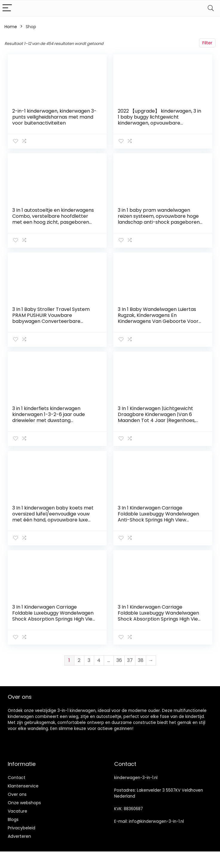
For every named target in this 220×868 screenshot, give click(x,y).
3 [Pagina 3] (89, 660)
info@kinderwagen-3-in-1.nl (156, 821)
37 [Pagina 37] (130, 660)
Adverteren (19, 836)
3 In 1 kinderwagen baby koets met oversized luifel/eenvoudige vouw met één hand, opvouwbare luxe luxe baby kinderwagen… (53, 517)
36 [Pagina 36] (119, 660)
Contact (17, 777)
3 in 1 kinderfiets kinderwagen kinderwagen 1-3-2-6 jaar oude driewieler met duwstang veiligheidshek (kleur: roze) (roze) (52, 417)
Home (11, 27)
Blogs (13, 819)
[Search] (211, 8)
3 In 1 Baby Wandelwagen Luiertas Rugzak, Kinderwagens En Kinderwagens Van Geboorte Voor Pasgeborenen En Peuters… (158, 318)
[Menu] (7, 8)
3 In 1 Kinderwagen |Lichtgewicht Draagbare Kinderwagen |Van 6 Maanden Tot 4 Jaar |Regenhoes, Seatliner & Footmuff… (157, 417)
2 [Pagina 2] (79, 660)
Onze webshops (24, 802)
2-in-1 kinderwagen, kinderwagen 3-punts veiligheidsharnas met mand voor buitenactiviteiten (54, 117)
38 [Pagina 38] (141, 660)
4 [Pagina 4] (99, 660)
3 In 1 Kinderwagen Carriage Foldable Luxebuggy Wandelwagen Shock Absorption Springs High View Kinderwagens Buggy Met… (54, 616)
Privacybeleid (22, 828)
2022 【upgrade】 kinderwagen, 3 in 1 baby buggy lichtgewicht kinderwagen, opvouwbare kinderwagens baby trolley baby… (159, 120)
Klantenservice (23, 786)
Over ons (17, 794)
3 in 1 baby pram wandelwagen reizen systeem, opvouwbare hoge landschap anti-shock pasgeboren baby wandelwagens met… (159, 219)
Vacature (17, 811)
